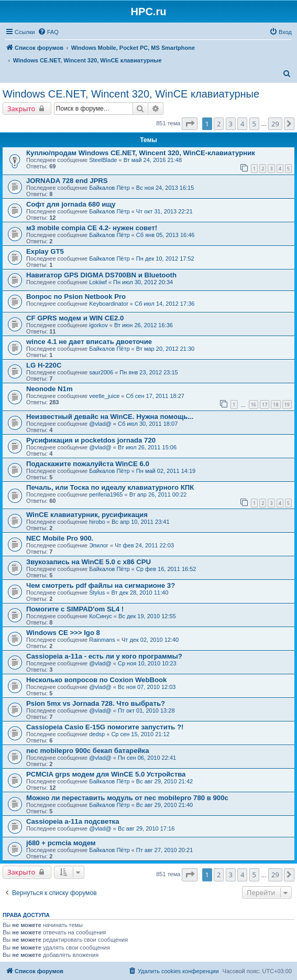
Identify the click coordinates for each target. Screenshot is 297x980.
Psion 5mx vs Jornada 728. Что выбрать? (96, 703)
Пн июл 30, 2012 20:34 (143, 282)
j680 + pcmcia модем (61, 843)
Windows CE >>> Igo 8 (63, 633)
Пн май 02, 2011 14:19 (166, 471)
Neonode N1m (49, 389)
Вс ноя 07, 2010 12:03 (147, 687)
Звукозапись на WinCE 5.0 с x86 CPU (89, 562)
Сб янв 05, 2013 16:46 (166, 235)
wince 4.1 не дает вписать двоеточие (89, 342)
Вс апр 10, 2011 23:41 (141, 522)
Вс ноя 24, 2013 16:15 (165, 188)
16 (254, 405)
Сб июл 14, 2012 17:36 (164, 304)
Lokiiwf (98, 282)
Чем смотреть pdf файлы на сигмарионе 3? (101, 585)
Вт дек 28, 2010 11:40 (140, 593)
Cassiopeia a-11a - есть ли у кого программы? (104, 656)
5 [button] (254, 124)
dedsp (97, 734)
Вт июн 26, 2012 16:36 (144, 325)
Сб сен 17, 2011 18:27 (155, 396)
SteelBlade (103, 160)
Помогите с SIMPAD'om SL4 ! (75, 609)
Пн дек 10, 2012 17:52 (165, 259)
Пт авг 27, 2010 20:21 (164, 850)
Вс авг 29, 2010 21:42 (164, 781)
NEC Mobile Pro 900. (60, 538)
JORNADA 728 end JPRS (67, 181)
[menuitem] (48, 32)
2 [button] (219, 124)
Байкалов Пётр (109, 188)
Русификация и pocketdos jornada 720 (91, 440)
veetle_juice (104, 396)
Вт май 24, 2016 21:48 (153, 160)
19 (287, 405)
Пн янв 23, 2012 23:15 (148, 372)
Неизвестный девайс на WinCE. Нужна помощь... (110, 417)
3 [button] (231, 124)
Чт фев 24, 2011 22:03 (144, 545)
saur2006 (101, 372)
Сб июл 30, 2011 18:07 (148, 424)
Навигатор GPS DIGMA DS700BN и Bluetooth (101, 275)
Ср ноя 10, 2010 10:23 (147, 663)
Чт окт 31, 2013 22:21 (164, 211)
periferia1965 (106, 494)
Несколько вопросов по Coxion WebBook (96, 680)
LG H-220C (44, 365)
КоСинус (101, 616)
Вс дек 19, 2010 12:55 (147, 616)
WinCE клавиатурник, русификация (87, 515)
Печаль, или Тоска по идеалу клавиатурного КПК (110, 487)
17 (265, 405)
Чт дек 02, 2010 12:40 (150, 640)
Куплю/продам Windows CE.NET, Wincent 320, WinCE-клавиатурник (141, 153)
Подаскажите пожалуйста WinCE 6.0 (88, 464)
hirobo (97, 522)
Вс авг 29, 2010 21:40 (164, 805)
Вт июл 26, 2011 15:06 (147, 447)
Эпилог (99, 545)
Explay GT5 (45, 251)
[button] (190, 124)
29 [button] (275, 124)
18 (276, 405)
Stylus (97, 593)
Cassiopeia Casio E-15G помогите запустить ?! (105, 727)
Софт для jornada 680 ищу (71, 204)
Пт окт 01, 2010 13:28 (146, 710)
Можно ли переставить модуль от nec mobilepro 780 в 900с (127, 798)
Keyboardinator (109, 304)
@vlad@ (100, 424)
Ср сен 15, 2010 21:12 (140, 734)
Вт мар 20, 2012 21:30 (165, 349)
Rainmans (102, 640)
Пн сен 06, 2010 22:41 (147, 758)
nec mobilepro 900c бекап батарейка (88, 751)
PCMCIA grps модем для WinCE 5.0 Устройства (106, 774)
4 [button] (242, 124)
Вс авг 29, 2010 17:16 (146, 828)
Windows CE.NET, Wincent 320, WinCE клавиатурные (131, 94)
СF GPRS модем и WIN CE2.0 (75, 318)
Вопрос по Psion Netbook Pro (76, 297)
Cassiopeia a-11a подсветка (73, 821)
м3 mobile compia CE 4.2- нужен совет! (92, 228)
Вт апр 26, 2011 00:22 (158, 494)
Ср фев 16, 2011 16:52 (166, 569)
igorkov (98, 325)
